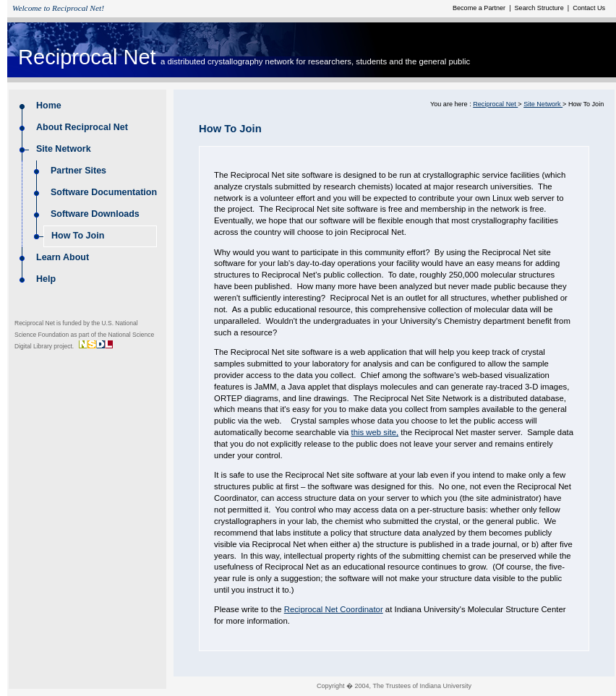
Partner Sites (80, 171)
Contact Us (588, 8)
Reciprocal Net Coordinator (334, 609)
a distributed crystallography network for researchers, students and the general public (315, 61)
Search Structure (540, 8)
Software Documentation (104, 192)
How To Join (78, 236)
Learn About (63, 257)
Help (46, 279)
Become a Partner (480, 8)
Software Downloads (95, 214)
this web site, (375, 432)
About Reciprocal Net (83, 127)
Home (49, 106)
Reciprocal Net (87, 57)
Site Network (65, 149)
